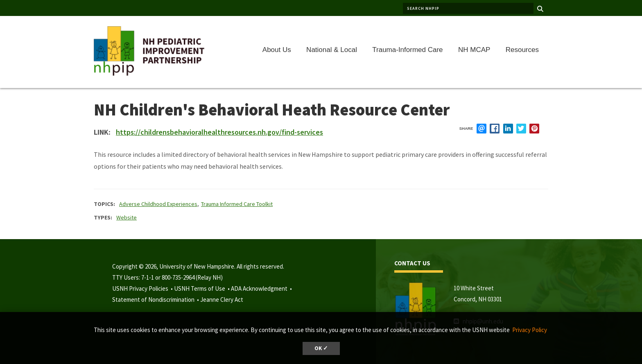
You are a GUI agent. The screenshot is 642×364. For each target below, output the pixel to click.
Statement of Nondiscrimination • (156, 300)
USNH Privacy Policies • (143, 288)
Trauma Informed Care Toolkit (237, 204)
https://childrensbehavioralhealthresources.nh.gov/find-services (219, 132)
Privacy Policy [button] (530, 330)
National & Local (332, 50)
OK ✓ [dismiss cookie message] (321, 348)
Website (127, 217)
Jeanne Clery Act (222, 300)
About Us (277, 50)
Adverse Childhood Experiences (158, 204)
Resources (522, 50)
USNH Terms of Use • (202, 288)
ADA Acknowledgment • (262, 288)
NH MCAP (474, 50)
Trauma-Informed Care (407, 50)
